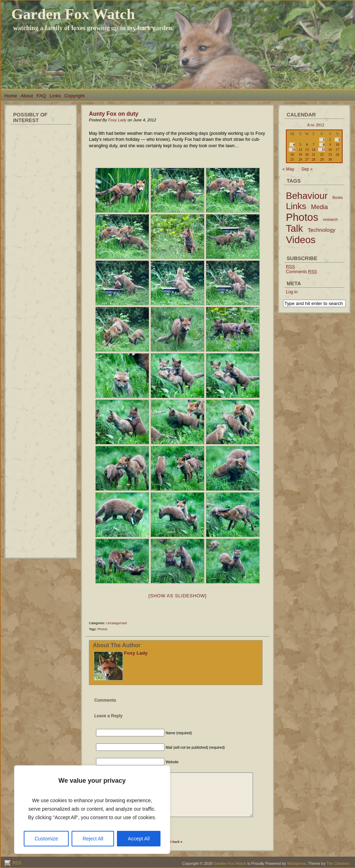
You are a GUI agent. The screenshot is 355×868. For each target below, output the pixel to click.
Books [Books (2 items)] (338, 197)
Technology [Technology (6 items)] (322, 230)
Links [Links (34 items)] (296, 206)
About (27, 96)
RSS (16, 863)
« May (288, 169)
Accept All (139, 839)
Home (11, 96)
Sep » (307, 169)
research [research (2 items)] (330, 219)
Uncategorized (117, 623)
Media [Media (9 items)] (320, 207)
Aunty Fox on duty (114, 114)
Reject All (93, 839)
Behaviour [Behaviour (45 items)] (307, 196)
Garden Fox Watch (73, 14)
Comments (302, 272)
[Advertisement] (41, 234)
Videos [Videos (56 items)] (301, 240)
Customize (46, 839)
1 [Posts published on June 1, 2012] (324, 140)
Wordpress (296, 863)
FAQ (41, 96)
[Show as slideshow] (177, 596)
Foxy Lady (117, 120)
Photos (102, 629)
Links (55, 96)
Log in (292, 292)
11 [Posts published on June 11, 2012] (294, 150)
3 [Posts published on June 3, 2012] (339, 140)
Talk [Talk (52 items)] (294, 229)
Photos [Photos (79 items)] (302, 217)
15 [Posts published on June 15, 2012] (323, 150)
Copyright (74, 96)
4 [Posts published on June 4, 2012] (294, 145)
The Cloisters (338, 863)
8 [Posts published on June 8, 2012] (324, 145)
